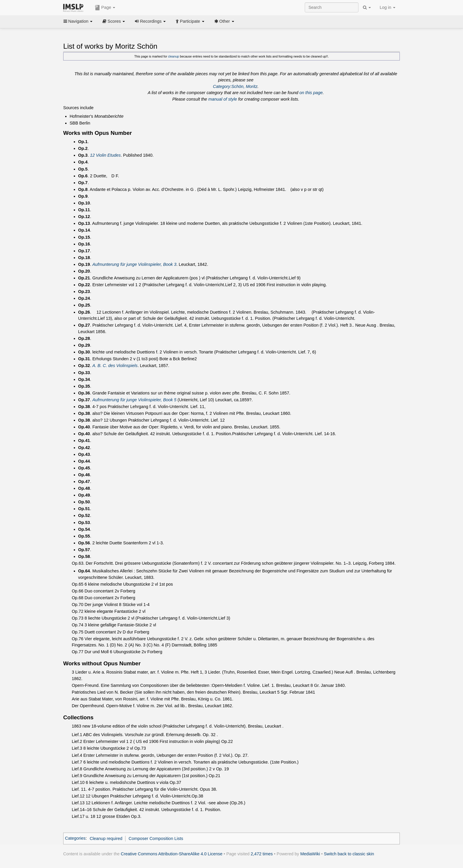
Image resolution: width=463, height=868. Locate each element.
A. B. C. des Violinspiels (115, 366)
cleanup (173, 56)
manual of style (222, 99)
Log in (388, 7)
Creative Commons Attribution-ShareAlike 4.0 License (172, 854)
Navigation (78, 21)
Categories (75, 838)
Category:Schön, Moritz (235, 86)
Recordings (150, 21)
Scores (114, 21)
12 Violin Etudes (105, 155)
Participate (190, 21)
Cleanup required (106, 838)
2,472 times (262, 854)
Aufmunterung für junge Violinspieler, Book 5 (135, 400)
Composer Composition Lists (156, 838)
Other (224, 21)
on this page (311, 93)
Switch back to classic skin (349, 854)
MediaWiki (310, 854)
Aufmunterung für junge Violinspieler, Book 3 (135, 264)
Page (105, 8)
